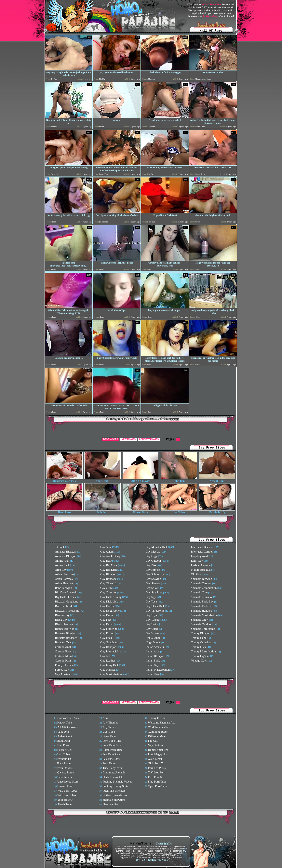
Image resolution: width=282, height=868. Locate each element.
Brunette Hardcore (66, 638)
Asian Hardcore (64, 574)
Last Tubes (179, 511)
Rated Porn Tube (113, 750)
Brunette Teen (63, 642)
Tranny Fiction (157, 718)
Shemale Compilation (204, 588)
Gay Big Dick (108, 570)
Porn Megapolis (157, 754)
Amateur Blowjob (66, 556)
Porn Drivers (65, 768)
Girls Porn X (156, 763)
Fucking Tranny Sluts (115, 786)
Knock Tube (102, 480)
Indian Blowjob (155, 656)
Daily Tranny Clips (114, 777)
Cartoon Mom (63, 656)
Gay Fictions (156, 745)
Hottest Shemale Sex (115, 795)
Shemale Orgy (199, 620)
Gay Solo (151, 588)
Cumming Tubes (158, 732)
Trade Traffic (164, 844)
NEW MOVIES (129, 439)
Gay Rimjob (153, 570)
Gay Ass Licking (110, 556)
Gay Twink (152, 620)
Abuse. (165, 860)
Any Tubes (109, 727)
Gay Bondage (108, 579)
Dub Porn (102, 511)
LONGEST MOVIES (149, 439)
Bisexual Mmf (63, 606)
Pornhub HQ (217, 511)
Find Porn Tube (157, 782)
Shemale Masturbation (204, 615)
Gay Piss (151, 565)
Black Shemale (64, 624)
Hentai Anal (153, 638)
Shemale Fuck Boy (202, 602)
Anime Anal (62, 561)
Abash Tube (64, 804)
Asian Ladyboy (64, 579)
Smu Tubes (109, 763)
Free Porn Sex (156, 777)
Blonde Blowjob (65, 629)
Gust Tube (109, 732)
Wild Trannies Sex (159, 727)
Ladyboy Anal (199, 556)
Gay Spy (151, 597)
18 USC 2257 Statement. (147, 860)
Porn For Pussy (157, 768)
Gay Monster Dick (157, 547)
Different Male (157, 736)
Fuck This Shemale (114, 791)
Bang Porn (64, 511)
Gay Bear (106, 561)
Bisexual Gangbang (67, 602)
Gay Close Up (109, 583)
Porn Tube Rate (112, 741)
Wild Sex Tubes (67, 795)
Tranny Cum (198, 638)
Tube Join (179, 480)
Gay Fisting (107, 633)
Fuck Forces (64, 763)
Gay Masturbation (111, 674)
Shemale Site (110, 804)
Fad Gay (153, 741)
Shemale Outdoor (201, 624)
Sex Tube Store (112, 759)
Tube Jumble (65, 777)
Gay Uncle (152, 629)
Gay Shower (153, 583)
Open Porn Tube (158, 786)
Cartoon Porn (63, 661)
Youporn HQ (65, 800)
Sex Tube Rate (111, 754)
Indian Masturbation (158, 670)
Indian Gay (152, 665)
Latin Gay (197, 561)
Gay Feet (106, 620)
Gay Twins (152, 624)
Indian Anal (153, 651)
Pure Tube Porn (112, 745)
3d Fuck (60, 547)
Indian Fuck (153, 661)
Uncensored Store (68, 782)
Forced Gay (62, 670)
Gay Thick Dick (155, 606)
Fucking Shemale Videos (117, 782)
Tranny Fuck (199, 647)
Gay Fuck (106, 638)
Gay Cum (106, 588)
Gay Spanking (154, 592)
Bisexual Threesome (67, 611)
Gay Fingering (109, 629)
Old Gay (196, 574)
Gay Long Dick (109, 665)
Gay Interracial (109, 651)
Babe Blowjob (63, 588)
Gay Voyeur (153, 633)
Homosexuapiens (158, 750)
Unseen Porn (65, 786)
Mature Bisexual (201, 570)
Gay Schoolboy (155, 574)
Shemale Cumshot (202, 597)
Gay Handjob (108, 647)
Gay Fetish (107, 624)
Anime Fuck (62, 565)
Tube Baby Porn (112, 768)
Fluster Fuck (141, 511)
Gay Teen (151, 602)
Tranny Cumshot (201, 642)
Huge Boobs (153, 642)
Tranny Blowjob (201, 633)
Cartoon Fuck (63, 651)
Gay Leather (108, 661)
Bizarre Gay (62, 615)
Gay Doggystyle (110, 611)
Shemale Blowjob (201, 579)
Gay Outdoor (153, 561)
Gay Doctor (107, 606)
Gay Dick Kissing (111, 597)
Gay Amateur (63, 674)
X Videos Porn (157, 772)
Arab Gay (61, 570)
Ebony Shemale (64, 665)
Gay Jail (105, 656)
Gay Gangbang (109, 642)
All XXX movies (141, 480)
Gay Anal (106, 547)
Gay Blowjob (108, 574)
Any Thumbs (110, 723)
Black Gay (61, 620)
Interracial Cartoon (202, 552)
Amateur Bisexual (66, 552)
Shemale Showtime (114, 800)
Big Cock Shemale (66, 592)
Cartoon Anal (63, 647)
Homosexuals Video (64, 480)
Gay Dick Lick (109, 602)
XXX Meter (155, 759)
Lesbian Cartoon (201, 565)
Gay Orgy (151, 556)
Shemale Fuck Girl (202, 606)
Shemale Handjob (201, 611)
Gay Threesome (155, 611)
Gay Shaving (153, 579)
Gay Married (108, 670)
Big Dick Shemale (66, 597)
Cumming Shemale (114, 772)
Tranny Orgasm (200, 656)
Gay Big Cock (109, 565)
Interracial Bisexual (203, 547)
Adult (106, 718)
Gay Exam (107, 615)
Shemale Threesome (203, 629)
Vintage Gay (198, 661)
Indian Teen (153, 674)
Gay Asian (107, 552)
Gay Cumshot (108, 592)
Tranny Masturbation (203, 651)
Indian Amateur (155, 647)
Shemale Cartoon (201, 583)
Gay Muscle (153, 552)
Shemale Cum (199, 592)
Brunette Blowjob (66, 633)
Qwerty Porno (66, 772)
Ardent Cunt (217, 480)
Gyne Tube (109, 736)
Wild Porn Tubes (67, 791)
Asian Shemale (64, 583)
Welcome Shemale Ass (161, 723)
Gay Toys (151, 615)
